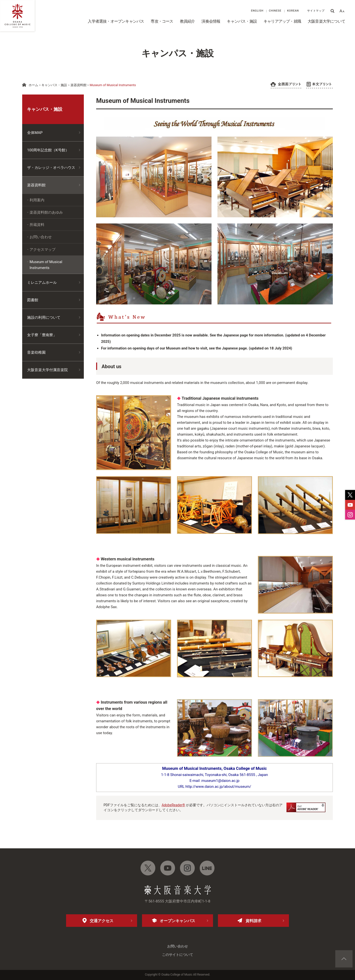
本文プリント (319, 85)
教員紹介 (187, 21)
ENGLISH (257, 11)
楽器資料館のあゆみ (46, 212)
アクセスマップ (43, 250)
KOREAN (293, 11)
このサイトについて (177, 955)
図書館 (33, 300)
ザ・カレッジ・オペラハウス (51, 168)
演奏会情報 (211, 21)
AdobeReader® (173, 805)
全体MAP (35, 133)
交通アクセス (102, 921)
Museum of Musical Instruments (46, 265)
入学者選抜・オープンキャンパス (116, 21)
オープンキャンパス (177, 921)
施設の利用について (44, 317)
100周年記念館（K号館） (48, 150)
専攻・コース (162, 21)
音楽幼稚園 (36, 352)
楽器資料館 (79, 85)
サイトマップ (316, 11)
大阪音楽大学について (326, 21)
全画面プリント (286, 85)
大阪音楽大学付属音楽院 (47, 370)
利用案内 (37, 200)
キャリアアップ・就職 (282, 21)
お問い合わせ (41, 237)
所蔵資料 (37, 225)
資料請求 (253, 921)
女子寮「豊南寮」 (42, 335)
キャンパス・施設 (242, 21)
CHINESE (275, 11)
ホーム (33, 85)
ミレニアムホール (42, 283)
